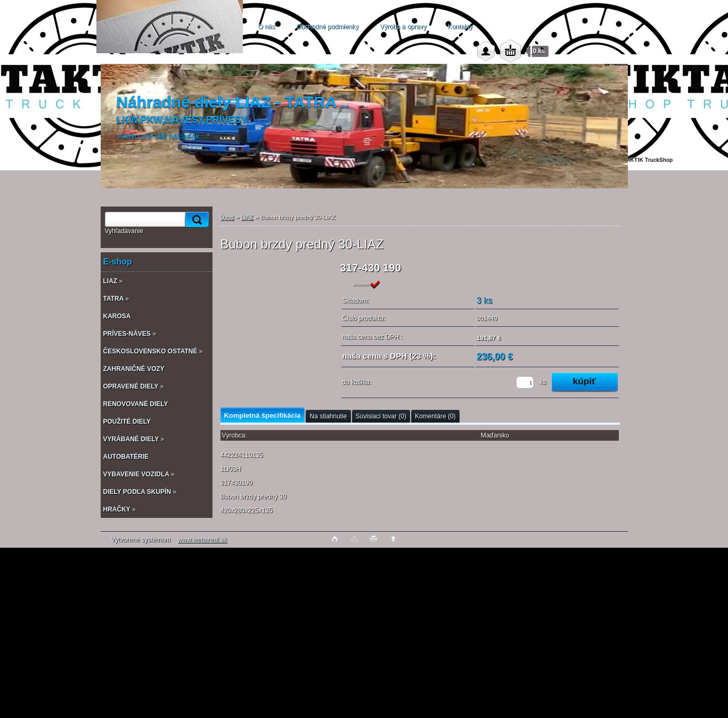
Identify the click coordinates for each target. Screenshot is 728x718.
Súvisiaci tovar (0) (381, 416)
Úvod (227, 217)
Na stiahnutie (328, 416)
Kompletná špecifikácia (263, 415)
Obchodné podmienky (328, 27)
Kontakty (460, 27)
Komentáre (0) (435, 416)
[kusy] (525, 382)
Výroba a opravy (403, 27)
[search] (195, 220)
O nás (267, 27)
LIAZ (247, 217)
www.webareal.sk (202, 540)
